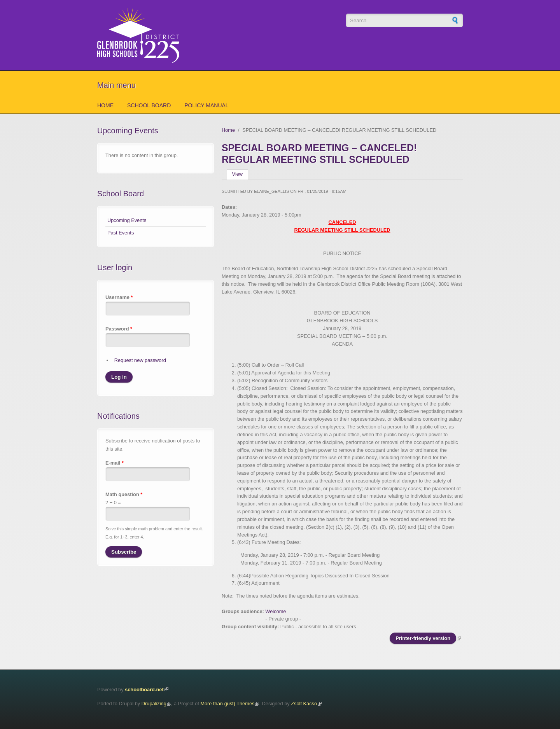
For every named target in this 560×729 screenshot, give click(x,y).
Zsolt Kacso (304, 704)
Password (119, 329)
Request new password (140, 360)
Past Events (121, 233)
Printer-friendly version (423, 638)
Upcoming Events (127, 220)
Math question (124, 494)
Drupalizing (154, 704)
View (240, 174)
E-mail (115, 463)
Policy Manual (206, 105)
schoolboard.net (144, 690)
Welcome (276, 611)
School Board (149, 105)
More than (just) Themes (227, 704)
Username (119, 297)
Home (105, 105)
